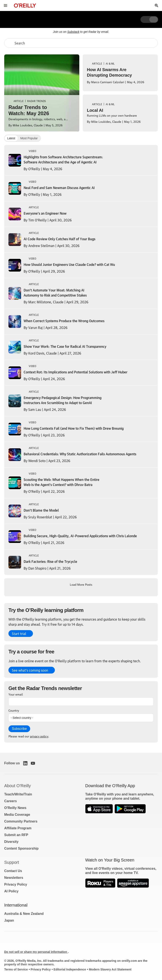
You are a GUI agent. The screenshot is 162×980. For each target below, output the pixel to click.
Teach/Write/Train (18, 794)
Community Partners (21, 821)
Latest (11, 138)
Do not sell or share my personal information (36, 952)
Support (12, 862)
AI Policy (11, 891)
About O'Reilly (18, 786)
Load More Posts (81, 584)
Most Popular (29, 138)
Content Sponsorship (21, 848)
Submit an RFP (16, 835)
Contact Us (13, 871)
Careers (11, 801)
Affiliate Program (18, 828)
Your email (16, 694)
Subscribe (19, 729)
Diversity (11, 842)
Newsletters (14, 878)
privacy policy (39, 736)
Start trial (19, 634)
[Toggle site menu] (5, 6)
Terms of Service (16, 969)
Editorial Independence (70, 969)
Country (14, 710)
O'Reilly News (15, 808)
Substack (73, 32)
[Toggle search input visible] (157, 6)
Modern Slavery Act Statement (110, 969)
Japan (9, 920)
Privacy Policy (16, 884)
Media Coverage (17, 815)
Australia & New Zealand (24, 914)
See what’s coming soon (30, 670)
